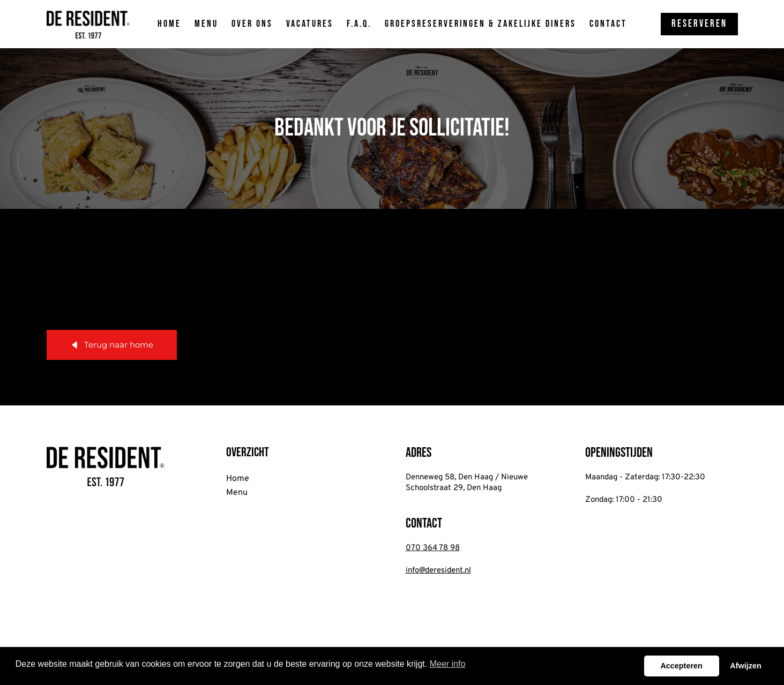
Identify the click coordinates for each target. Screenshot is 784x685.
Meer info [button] (448, 664)
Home (169, 24)
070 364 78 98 (433, 548)
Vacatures (310, 24)
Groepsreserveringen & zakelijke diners (480, 24)
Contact (608, 24)
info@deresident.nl (438, 571)
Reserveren (699, 24)
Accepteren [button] (681, 666)
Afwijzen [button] (745, 666)
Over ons (252, 24)
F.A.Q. (359, 24)
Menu (206, 24)
